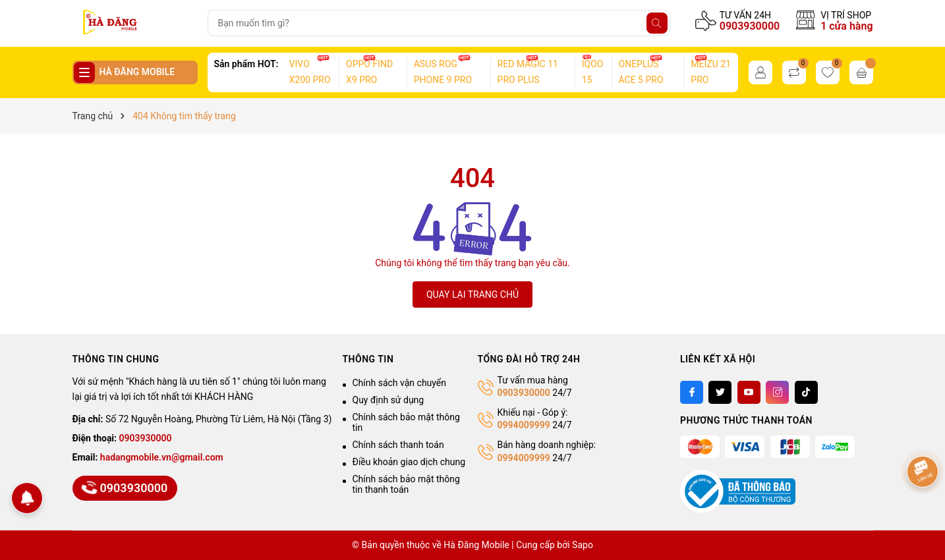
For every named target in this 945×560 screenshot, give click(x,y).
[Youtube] (749, 392)
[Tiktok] (806, 392)
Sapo (583, 545)
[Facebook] (692, 392)
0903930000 (750, 26)
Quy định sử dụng (388, 400)
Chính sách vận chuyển (400, 383)
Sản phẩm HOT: (246, 64)
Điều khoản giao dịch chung (409, 462)
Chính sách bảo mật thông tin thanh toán (406, 484)
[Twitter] (720, 392)
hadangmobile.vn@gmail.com (162, 457)
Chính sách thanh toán (398, 445)
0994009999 (524, 425)
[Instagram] (777, 392)
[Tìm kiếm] (657, 23)
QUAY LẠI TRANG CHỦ (472, 294)
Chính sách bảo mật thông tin (406, 422)
